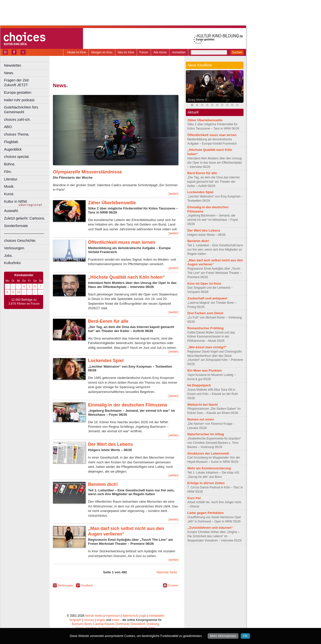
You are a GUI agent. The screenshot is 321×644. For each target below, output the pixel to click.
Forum (144, 52)
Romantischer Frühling (205, 328)
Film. (8, 172)
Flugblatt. (11, 142)
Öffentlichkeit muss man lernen (122, 242)
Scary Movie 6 (197, 100)
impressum (113, 616)
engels (101, 620)
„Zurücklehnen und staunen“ (210, 528)
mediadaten (156, 616)
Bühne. (10, 164)
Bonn (88, 624)
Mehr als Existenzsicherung (209, 468)
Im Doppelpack (199, 385)
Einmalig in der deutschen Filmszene (128, 405)
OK (245, 636)
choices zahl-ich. (17, 120)
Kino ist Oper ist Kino (204, 284)
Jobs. (8, 256)
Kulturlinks (12, 263)
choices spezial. (17, 157)
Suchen (237, 52)
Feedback (87, 585)
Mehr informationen (223, 636)
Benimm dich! (103, 484)
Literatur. (11, 179)
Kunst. (9, 194)
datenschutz (131, 616)
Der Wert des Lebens (110, 444)
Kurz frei (194, 498)
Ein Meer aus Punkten (205, 370)
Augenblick (13, 149)
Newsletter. (13, 65)
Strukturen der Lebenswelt (208, 453)
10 (18, 292)
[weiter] (173, 194)
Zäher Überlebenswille (112, 203)
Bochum (77, 624)
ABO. (8, 127)
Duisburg (153, 624)
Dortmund (122, 624)
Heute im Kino (77, 52)
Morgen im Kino (102, 52)
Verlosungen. (15, 248)
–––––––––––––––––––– (24, 233)
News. (9, 73)
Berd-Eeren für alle (108, 321)
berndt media (94, 616)
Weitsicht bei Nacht (203, 405)
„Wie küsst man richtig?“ (207, 347)
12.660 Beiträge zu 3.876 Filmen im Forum (24, 302)
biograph (75, 620)
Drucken (173, 585)
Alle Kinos (160, 52)
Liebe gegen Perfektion (206, 513)
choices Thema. (17, 134)
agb (144, 616)
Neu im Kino (126, 52)
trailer (116, 620)
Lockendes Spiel (106, 361)
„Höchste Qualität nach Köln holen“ (126, 277)
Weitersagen (66, 585)
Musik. (9, 186)
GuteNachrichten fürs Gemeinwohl (21, 110)
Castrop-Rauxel (103, 624)
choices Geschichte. (20, 241)
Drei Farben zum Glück (205, 313)
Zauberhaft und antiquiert (207, 298)
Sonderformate (16, 226)
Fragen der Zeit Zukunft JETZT (27, 83)
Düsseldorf (138, 624)
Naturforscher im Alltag (206, 434)
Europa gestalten (18, 92)
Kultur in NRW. (16, 201)
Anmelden (179, 52)
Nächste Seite (167, 572)
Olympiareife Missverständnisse (87, 172)
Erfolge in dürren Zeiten (206, 483)
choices (89, 620)
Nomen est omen (201, 419)
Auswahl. (11, 211)
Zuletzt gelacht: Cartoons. (25, 218)
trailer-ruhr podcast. (20, 100)
